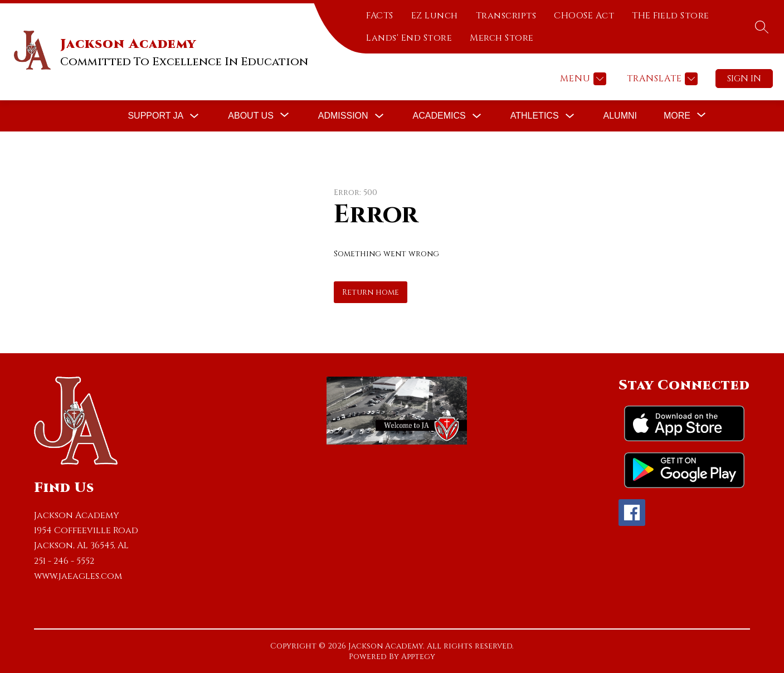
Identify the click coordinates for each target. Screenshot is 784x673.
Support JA (155, 116)
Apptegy (418, 657)
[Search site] (762, 27)
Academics (439, 116)
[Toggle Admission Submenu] (379, 116)
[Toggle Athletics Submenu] (570, 116)
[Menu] (582, 79)
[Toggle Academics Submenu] (477, 116)
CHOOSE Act (584, 16)
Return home (371, 292)
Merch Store (502, 38)
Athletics (535, 116)
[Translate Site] (661, 79)
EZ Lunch (435, 16)
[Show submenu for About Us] (251, 116)
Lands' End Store (409, 38)
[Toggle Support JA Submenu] (194, 116)
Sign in (744, 79)
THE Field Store (671, 16)
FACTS (380, 16)
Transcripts (506, 16)
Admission (343, 116)
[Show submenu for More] (677, 116)
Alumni (620, 116)
